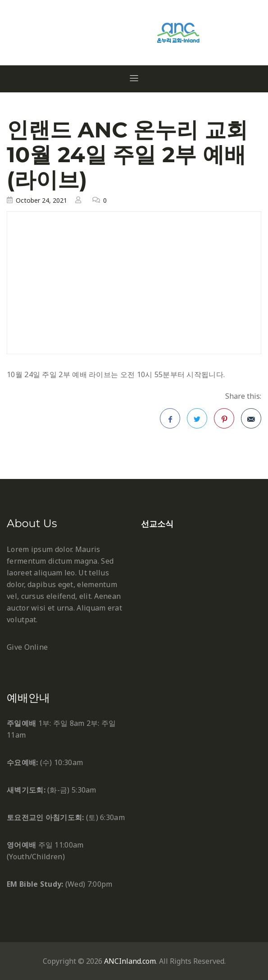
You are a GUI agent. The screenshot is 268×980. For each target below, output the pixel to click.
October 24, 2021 (41, 200)
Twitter (197, 421)
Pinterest (224, 421)
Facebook (170, 421)
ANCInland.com (130, 961)
